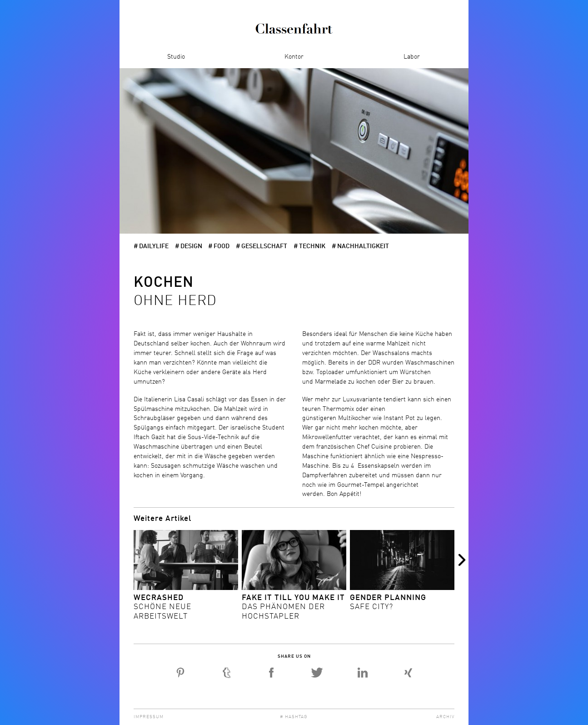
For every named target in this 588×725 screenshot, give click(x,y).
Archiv (445, 717)
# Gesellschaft (262, 246)
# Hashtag (294, 717)
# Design (189, 246)
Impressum (149, 717)
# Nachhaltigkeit (360, 246)
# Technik (309, 246)
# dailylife (151, 246)
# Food (219, 246)
